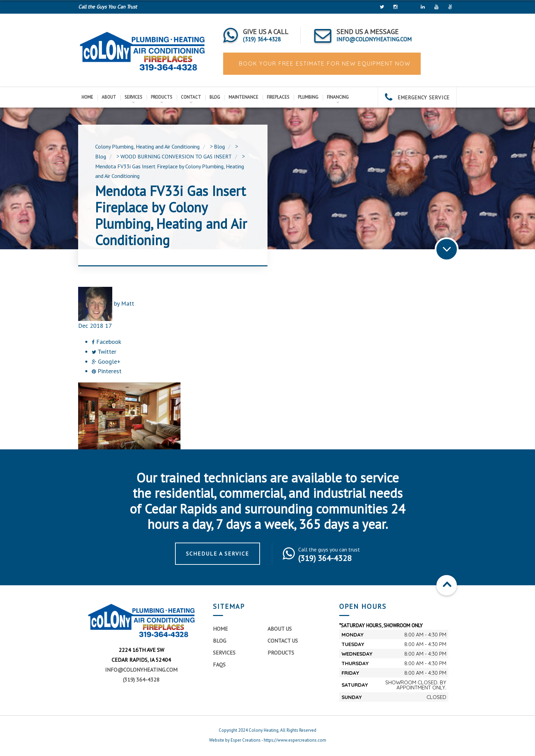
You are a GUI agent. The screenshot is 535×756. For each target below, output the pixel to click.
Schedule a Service (218, 554)
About (109, 97)
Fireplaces (278, 97)
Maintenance (243, 97)
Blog (215, 97)
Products (162, 97)
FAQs (219, 664)
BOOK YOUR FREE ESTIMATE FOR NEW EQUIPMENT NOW (324, 64)
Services (133, 97)
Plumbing (308, 97)
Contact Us (283, 641)
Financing (338, 97)
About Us (280, 629)
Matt (128, 303)
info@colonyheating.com (141, 670)
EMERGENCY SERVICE (417, 97)
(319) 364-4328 (141, 680)
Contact (191, 97)
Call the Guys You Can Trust (107, 7)
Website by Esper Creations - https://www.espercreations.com (268, 740)
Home (87, 97)
